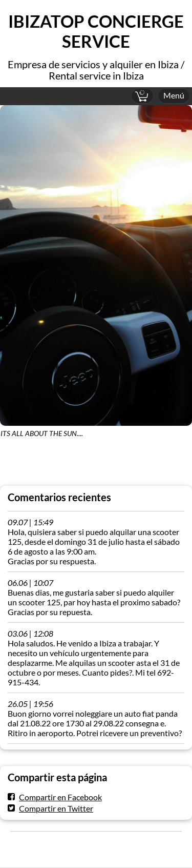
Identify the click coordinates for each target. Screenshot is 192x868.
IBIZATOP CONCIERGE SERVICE (96, 31)
